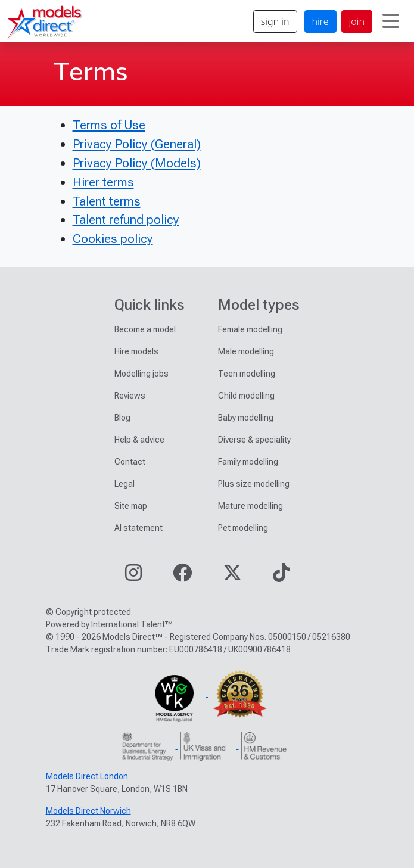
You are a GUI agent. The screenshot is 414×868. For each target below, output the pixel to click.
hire (320, 21)
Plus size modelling (254, 484)
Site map (131, 506)
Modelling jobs (141, 374)
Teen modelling (247, 374)
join (357, 21)
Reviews (130, 396)
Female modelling (250, 329)
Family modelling (248, 462)
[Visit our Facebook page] (182, 576)
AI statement (138, 528)
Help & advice (139, 440)
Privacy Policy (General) (137, 144)
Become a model (145, 329)
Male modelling (246, 351)
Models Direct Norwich (88, 811)
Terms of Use (109, 125)
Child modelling (246, 396)
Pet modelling (243, 528)
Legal (124, 484)
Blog (122, 418)
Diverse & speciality (254, 440)
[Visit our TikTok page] (281, 576)
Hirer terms (103, 182)
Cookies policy (113, 239)
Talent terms (107, 201)
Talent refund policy (126, 220)
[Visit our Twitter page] (232, 576)
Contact (130, 462)
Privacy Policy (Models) (137, 163)
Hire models (136, 351)
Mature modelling (250, 506)
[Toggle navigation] (391, 21)
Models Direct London (87, 776)
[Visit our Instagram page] (133, 576)
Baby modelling (246, 418)
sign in (275, 21)
